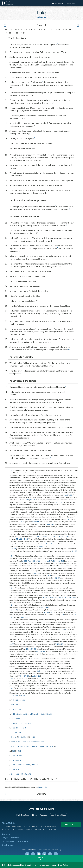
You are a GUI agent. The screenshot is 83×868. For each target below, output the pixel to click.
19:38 (66, 598)
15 (63, 30)
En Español (42, 17)
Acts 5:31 (31, 561)
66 (47, 607)
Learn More (71, 825)
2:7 (12, 532)
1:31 (18, 723)
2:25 (13, 659)
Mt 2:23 (19, 756)
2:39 (13, 756)
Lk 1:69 (50, 561)
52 (10, 554)
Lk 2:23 (46, 612)
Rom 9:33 (36, 746)
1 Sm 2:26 (27, 774)
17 (70, 30)
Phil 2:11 (49, 714)
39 (53, 612)
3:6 (19, 737)
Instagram (50, 854)
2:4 (13, 696)
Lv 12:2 (61, 629)
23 (21, 33)
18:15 (55, 536)
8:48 (55, 598)
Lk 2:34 (40, 671)
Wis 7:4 (49, 544)
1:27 (16, 700)
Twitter (27, 854)
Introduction (12, 30)
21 (13, 33)
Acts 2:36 (37, 714)
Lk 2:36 (24, 617)
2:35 (13, 669)
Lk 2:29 (54, 578)
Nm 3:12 (46, 536)
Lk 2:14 (23, 522)
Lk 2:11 (69, 519)
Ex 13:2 (40, 536)
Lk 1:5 (27, 500)
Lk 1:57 (43, 607)
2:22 (13, 610)
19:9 (55, 561)
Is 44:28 (48, 524)
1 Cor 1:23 (44, 746)
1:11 (16, 709)
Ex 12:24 (19, 765)
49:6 (28, 742)
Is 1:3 (41, 546)
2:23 (13, 732)
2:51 (13, 769)
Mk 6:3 (25, 539)
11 (49, 30)
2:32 (13, 742)
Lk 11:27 (23, 676)
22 (17, 33)
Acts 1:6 (37, 573)
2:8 (12, 549)
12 (52, 30)
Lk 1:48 (74, 551)
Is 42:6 (18, 742)
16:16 (25, 714)
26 (20, 709)
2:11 (13, 556)
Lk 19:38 (35, 522)
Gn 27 (34, 536)
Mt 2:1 (32, 500)
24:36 (74, 598)
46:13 (24, 742)
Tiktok (56, 854)
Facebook (33, 854)
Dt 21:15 (64, 536)
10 (45, 30)
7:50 (51, 598)
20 (10, 33)
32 (59, 578)
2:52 (22, 760)
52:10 (33, 737)
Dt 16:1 (34, 765)
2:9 (13, 709)
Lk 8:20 (35, 676)
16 (66, 30)
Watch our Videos (58, 815)
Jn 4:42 (30, 714)
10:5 (59, 598)
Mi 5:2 (17, 696)
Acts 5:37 (59, 502)
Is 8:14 (23, 746)
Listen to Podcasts (40, 815)
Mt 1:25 (19, 539)
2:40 (13, 760)
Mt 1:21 (19, 714)
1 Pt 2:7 (51, 746)
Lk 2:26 (48, 576)
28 (35, 649)
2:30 (13, 737)
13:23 (38, 561)
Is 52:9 (19, 751)
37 (28, 617)
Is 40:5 (24, 737)
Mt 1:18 (22, 700)
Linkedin (44, 854)
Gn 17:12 (23, 723)
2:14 (13, 588)
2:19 (17, 769)
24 (24, 33)
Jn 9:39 (29, 746)
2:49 (13, 688)
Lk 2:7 (12, 644)
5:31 (43, 714)
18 (73, 30)
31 (16, 737)
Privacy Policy (43, 787)
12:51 (17, 746)
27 (24, 765)
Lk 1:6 (62, 615)
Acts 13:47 (35, 742)
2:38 (13, 751)
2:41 (13, 678)
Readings (71, 3)
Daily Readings (23, 815)
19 (6, 33)
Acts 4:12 (61, 561)
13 (56, 30)
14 (59, 30)
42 (70, 598)
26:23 (42, 742)
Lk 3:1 (67, 495)
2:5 (13, 700)
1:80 (18, 760)
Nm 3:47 (39, 651)
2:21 (13, 605)
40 (16, 610)
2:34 (13, 746)
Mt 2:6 (23, 696)
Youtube (39, 854)
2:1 (12, 470)
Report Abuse (57, 3)
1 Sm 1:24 (29, 649)
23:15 (28, 765)
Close (41, 857)
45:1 (54, 524)
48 (44, 651)
